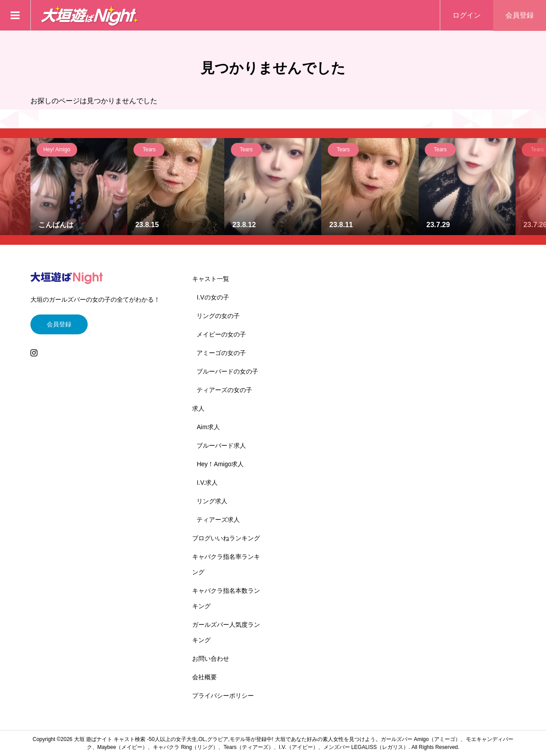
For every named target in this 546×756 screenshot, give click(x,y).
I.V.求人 (207, 483)
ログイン (467, 15)
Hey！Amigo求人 (220, 464)
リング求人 (212, 501)
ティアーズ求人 (218, 520)
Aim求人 (208, 427)
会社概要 (204, 677)
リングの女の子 (218, 316)
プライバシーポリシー (223, 696)
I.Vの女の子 (213, 297)
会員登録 (520, 15)
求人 (198, 408)
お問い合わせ (211, 659)
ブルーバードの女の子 (227, 371)
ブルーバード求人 (221, 445)
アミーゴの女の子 (221, 353)
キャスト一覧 (211, 279)
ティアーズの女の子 (224, 390)
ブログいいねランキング (226, 538)
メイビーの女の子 (221, 334)
